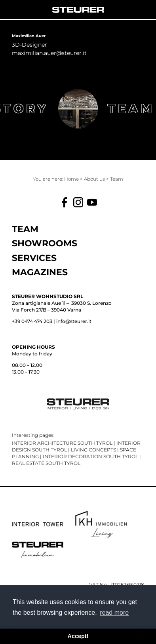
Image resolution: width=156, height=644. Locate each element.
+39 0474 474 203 (32, 321)
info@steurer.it (74, 321)
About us (95, 179)
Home (72, 179)
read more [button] (114, 613)
